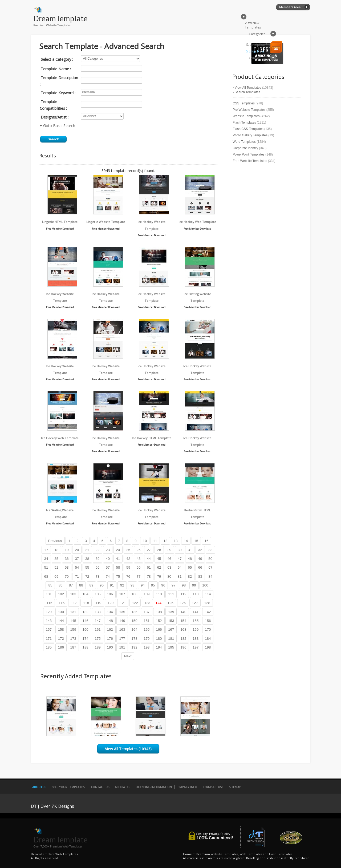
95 (153, 585)
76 (128, 576)
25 (128, 550)
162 (110, 629)
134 (110, 612)
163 (122, 629)
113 (196, 594)
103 (73, 594)
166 (159, 629)
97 (174, 585)
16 (207, 541)
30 (180, 550)
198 (208, 647)
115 (49, 603)
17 (46, 550)
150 (134, 621)
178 (134, 639)
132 (86, 612)
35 (56, 559)
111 (171, 594)
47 (180, 559)
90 (102, 585)
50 (210, 559)
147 (98, 621)
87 (71, 585)
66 (200, 567)
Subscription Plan (259, 45)
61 (149, 567)
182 (183, 639)
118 (86, 603)
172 (61, 639)
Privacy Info (187, 787)
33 (210, 550)
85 (50, 585)
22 (97, 550)
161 (98, 629)
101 (49, 594)
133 (98, 612)
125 (170, 603)
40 (108, 559)
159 (73, 629)
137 (147, 612)
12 (165, 541)
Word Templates (244, 142)
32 (200, 550)
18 (56, 550)
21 (87, 550)
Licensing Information (154, 787)
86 (61, 585)
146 (86, 621)
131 (73, 612)
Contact (255, 58)
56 (97, 567)
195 (171, 647)
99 (194, 585)
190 (110, 647)
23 (108, 550)
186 (61, 647)
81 (180, 576)
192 (134, 647)
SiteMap (235, 787)
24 (118, 550)
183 (196, 639)
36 (67, 559)
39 (97, 559)
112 (183, 594)
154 (183, 621)
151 (147, 621)
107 (122, 594)
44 (149, 559)
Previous (55, 541)
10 (145, 541)
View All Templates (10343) (128, 749)
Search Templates (247, 92)
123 (147, 603)
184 (208, 639)
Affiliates (122, 787)
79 (159, 576)
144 (61, 621)
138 (159, 612)
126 (183, 603)
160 (86, 629)
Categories (257, 34)
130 (61, 612)
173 (73, 639)
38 (87, 559)
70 (67, 576)
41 (118, 559)
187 (73, 647)
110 (159, 594)
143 (49, 621)
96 (163, 585)
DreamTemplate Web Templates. (55, 854)
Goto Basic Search (59, 126)
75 (118, 576)
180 (159, 639)
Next (128, 656)
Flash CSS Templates (248, 129)
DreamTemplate (61, 18)
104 (86, 594)
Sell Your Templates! (68, 787)
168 (183, 629)
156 (208, 621)
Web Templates (251, 854)
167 (171, 629)
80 (169, 576)
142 (208, 612)
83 (200, 576)
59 (128, 567)
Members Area (290, 7)
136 (134, 612)
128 (207, 603)
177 (122, 639)
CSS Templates (244, 103)
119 (98, 603)
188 (86, 647)
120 (111, 603)
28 (159, 550)
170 (208, 629)
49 (200, 559)
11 (155, 541)
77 (139, 576)
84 (210, 576)
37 (77, 559)
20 (77, 550)
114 (208, 594)
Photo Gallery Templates (250, 135)
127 (195, 603)
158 (61, 629)
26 (139, 550)
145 (73, 621)
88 (81, 585)
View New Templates (253, 25)
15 (196, 541)
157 (49, 629)
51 (46, 567)
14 (186, 541)
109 (147, 594)
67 (210, 567)
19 (67, 550)
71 (77, 576)
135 (122, 612)
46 (169, 559)
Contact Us (100, 787)
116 (62, 603)
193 (147, 647)
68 (46, 576)
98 (184, 585)
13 (176, 541)
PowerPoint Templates (249, 154)
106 (110, 594)
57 (108, 567)
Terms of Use (213, 787)
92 (122, 585)
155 (196, 621)
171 (49, 639)
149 (122, 621)
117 (74, 603)
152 (159, 621)
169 (196, 629)
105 (98, 594)
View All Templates (248, 88)
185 (49, 647)
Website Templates (246, 116)
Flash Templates (244, 123)
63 (169, 567)
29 (169, 550)
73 (97, 576)
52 (56, 567)
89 (92, 585)
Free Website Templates (250, 161)
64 (180, 567)
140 (183, 612)
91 (112, 585)
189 (98, 647)
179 (147, 639)
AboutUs (39, 787)
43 (139, 559)
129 (49, 612)
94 (143, 585)
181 (171, 639)
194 (159, 647)
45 (159, 559)
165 (147, 629)
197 (196, 647)
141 (196, 612)
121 (123, 603)
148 (110, 621)
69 (56, 576)
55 (87, 567)
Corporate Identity (245, 148)
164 (134, 629)
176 (110, 639)
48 (190, 559)
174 (86, 639)
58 (118, 567)
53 (67, 567)
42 (128, 559)
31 (190, 550)
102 (61, 594)
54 (77, 567)
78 (149, 576)
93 (133, 585)
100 (205, 585)
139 (171, 612)
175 (98, 639)
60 (139, 567)
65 (190, 567)
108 (134, 594)
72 (87, 576)
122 (135, 603)
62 (159, 567)
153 (171, 621)
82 (190, 576)
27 (149, 550)
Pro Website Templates (249, 110)
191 (122, 647)
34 (46, 559)
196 (183, 647)
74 (108, 576)
